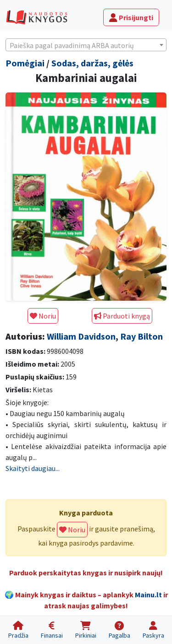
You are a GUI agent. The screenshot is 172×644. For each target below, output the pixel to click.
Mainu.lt (148, 595)
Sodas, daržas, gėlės (92, 63)
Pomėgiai (25, 63)
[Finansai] (52, 630)
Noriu (43, 316)
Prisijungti (131, 17)
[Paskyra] (153, 630)
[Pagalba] (119, 630)
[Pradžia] (18, 630)
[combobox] (86, 45)
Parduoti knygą (122, 316)
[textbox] (86, 45)
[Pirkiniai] (86, 630)
